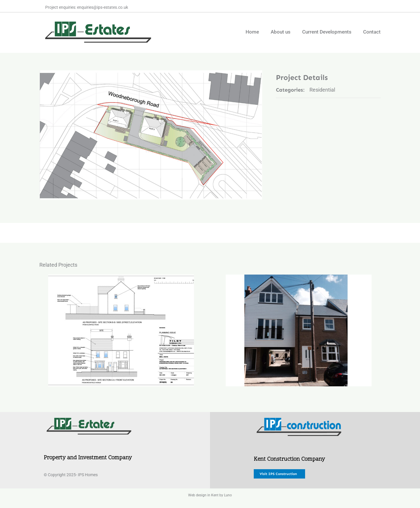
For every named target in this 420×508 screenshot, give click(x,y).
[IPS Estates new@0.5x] (89, 420)
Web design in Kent (203, 495)
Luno (228, 495)
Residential (322, 90)
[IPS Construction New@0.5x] (299, 420)
